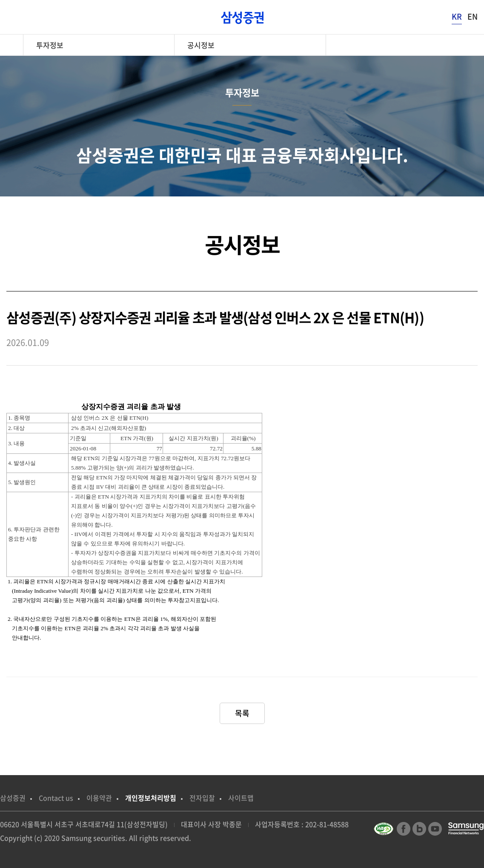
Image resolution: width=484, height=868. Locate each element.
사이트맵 (241, 798)
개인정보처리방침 (151, 798)
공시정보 (201, 45)
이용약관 (99, 798)
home (15, 45)
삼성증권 (13, 798)
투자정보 (50, 45)
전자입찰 (202, 798)
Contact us (56, 798)
